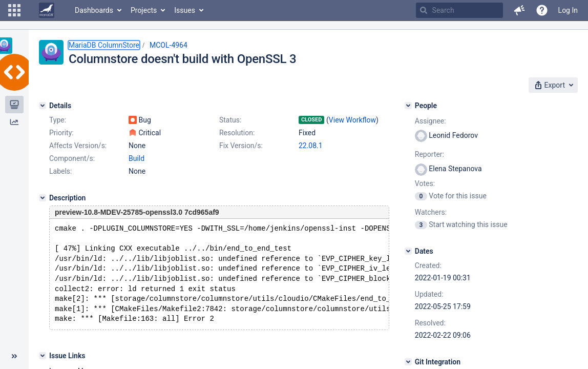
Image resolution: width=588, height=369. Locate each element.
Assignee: (430, 121)
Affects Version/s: (78, 146)
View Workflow (352, 120)
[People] (408, 106)
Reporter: (429, 154)
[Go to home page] (47, 10)
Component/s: (72, 158)
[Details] (43, 106)
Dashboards (94, 10)
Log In (568, 10)
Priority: (61, 133)
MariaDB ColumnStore (104, 45)
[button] (14, 10)
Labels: (60, 171)
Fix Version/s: (241, 146)
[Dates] (408, 251)
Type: (58, 120)
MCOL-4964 (169, 45)
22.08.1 (311, 146)
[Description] (43, 198)
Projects (144, 10)
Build (136, 158)
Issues (185, 10)
